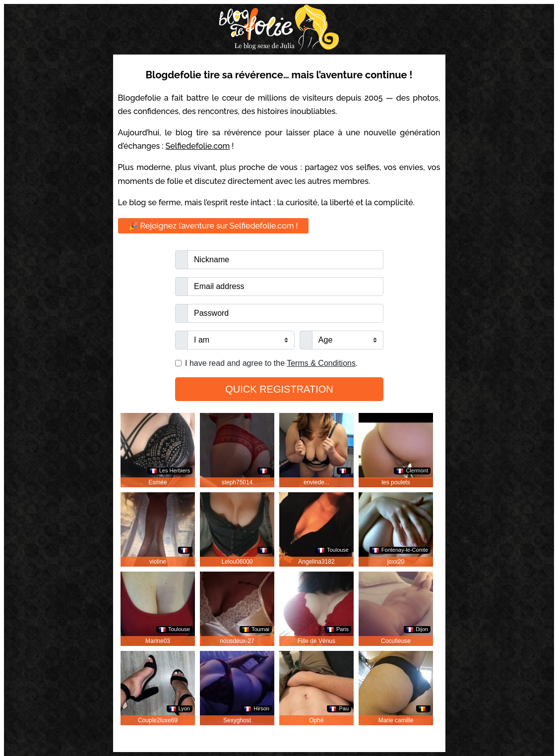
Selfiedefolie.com (198, 146)
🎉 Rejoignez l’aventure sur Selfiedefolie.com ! (213, 226)
